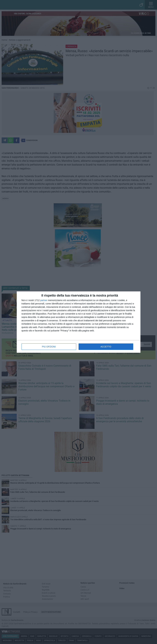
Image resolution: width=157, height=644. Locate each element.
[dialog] (79, 322)
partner (44, 300)
